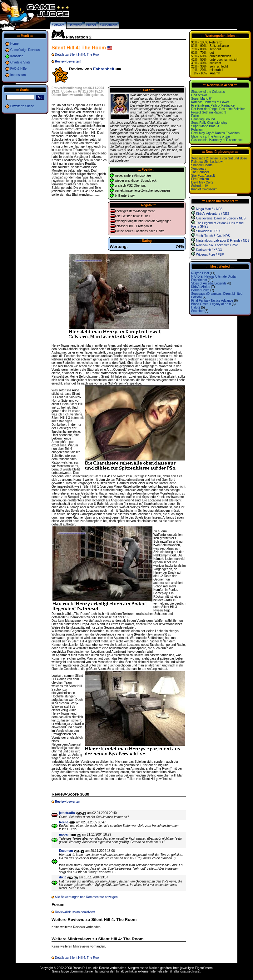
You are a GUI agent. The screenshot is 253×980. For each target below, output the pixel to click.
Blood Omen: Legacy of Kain (211, 304)
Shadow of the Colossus (208, 92)
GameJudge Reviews (25, 50)
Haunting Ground (203, 119)
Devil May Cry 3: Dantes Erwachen (215, 133)
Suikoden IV (200, 186)
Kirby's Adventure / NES (213, 214)
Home (15, 44)
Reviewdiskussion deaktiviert (75, 912)
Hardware (75, 25)
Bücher (91, 25)
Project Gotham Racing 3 (209, 112)
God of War (199, 95)
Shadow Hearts (202, 165)
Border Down (200, 290)
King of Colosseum (204, 189)
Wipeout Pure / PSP (210, 255)
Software (58, 25)
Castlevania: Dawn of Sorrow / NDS (221, 218)
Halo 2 (196, 307)
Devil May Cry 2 (202, 182)
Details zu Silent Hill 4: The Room (78, 55)
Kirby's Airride (201, 287)
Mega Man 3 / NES (209, 209)
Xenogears (199, 169)
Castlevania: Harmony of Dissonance (217, 140)
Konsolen (17, 56)
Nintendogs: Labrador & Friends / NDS (223, 241)
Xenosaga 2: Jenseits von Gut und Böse (219, 158)
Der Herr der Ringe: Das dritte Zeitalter (218, 109)
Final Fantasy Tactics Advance (212, 301)
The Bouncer (200, 172)
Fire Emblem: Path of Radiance (213, 106)
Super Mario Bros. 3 (205, 126)
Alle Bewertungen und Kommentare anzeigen (86, 897)
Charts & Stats (20, 62)
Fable (195, 116)
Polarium (197, 130)
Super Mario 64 (202, 99)
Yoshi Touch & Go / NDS (213, 236)
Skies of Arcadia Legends (209, 283)
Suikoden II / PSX (208, 231)
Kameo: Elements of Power (210, 102)
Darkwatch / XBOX (209, 250)
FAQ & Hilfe (18, 69)
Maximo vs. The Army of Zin (211, 136)
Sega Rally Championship (209, 123)
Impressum (18, 75)
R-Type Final (200, 273)
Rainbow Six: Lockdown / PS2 (217, 245)
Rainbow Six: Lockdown (208, 162)
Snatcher (197, 311)
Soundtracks (109, 25)
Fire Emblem (200, 179)
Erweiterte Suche (22, 106)
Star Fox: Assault (203, 176)
